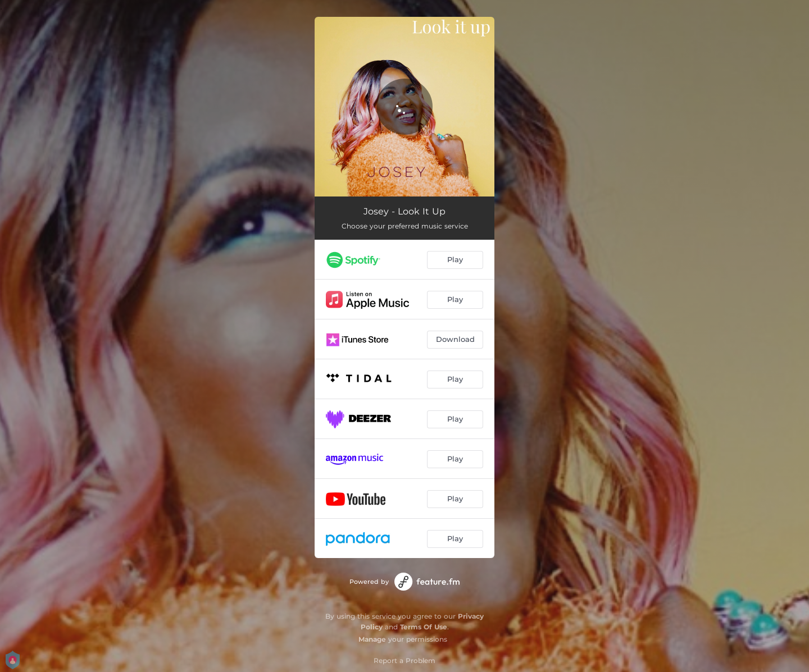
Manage (372, 639)
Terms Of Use (424, 627)
